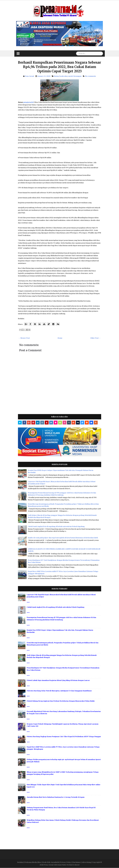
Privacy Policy (66, 862)
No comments (90, 76)
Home (60, 338)
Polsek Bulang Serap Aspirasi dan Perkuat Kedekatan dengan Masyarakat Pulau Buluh (61, 701)
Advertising (86, 862)
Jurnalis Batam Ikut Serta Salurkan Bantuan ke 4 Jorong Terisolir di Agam (56, 797)
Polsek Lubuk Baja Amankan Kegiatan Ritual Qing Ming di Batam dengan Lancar (58, 680)
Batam (56, 76)
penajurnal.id (28, 102)
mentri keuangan (75, 76)
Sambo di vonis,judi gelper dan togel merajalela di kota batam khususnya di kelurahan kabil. (63, 538)
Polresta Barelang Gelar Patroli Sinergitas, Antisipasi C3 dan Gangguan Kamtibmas (59, 691)
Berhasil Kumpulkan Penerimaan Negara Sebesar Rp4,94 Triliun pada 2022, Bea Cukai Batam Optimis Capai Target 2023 (59, 67)
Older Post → (95, 338)
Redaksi (20, 862)
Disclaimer (77, 862)
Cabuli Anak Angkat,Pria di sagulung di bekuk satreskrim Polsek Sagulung (56, 526)
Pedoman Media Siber (33, 862)
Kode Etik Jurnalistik (51, 862)
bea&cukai (63, 76)
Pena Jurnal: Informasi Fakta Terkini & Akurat (62, 865)
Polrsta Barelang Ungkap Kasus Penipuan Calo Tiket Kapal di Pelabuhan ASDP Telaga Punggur (64, 737)
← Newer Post (24, 338)
